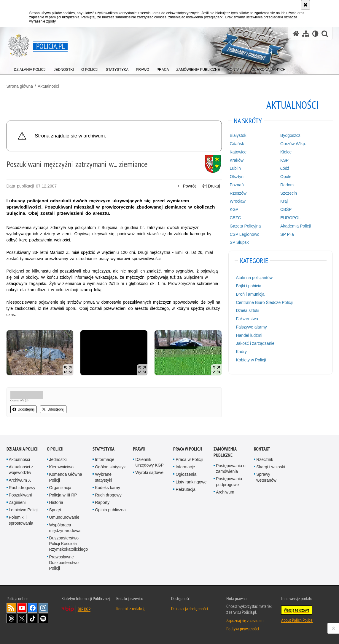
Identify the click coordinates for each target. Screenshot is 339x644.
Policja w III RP (63, 495)
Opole (286, 177)
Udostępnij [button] (24, 409)
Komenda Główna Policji (66, 477)
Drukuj (211, 186)
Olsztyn (237, 177)
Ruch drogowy (22, 488)
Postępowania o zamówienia (231, 468)
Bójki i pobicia (249, 286)
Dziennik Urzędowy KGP (149, 462)
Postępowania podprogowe (229, 482)
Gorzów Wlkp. (293, 144)
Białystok (238, 135)
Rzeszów (238, 193)
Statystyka (104, 449)
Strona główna (20, 86)
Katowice (238, 152)
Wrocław (237, 201)
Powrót (187, 186)
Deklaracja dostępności (190, 608)
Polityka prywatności (243, 629)
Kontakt (262, 449)
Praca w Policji (188, 449)
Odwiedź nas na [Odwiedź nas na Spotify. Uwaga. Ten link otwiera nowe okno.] (43, 619)
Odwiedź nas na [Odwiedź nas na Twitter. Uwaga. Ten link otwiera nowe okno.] (22, 619)
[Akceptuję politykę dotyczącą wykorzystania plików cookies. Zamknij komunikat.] (305, 5)
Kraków (237, 160)
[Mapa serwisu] (306, 34)
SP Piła (287, 234)
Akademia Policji (296, 226)
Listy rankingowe (191, 482)
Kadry (241, 352)
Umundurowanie (64, 517)
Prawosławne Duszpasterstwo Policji (64, 563)
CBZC (235, 218)
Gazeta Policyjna (245, 226)
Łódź (285, 168)
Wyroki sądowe (149, 472)
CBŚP (286, 209)
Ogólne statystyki (111, 467)
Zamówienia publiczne (225, 452)
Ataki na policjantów (254, 278)
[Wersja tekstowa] (315, 34)
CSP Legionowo (244, 234)
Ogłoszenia (186, 474)
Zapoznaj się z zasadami (245, 620)
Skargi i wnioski (270, 467)
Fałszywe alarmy (251, 327)
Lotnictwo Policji (24, 510)
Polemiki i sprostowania (21, 520)
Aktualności (48, 86)
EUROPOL (290, 218)
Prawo (139, 449)
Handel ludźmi (249, 335)
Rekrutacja (186, 489)
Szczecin (289, 193)
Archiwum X (20, 480)
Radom (287, 185)
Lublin (235, 168)
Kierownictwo (61, 467)
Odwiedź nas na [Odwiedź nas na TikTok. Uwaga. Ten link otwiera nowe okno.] (33, 619)
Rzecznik (265, 459)
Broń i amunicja (250, 294)
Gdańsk (237, 144)
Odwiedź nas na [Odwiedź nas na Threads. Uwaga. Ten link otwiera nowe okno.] (11, 619)
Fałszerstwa (247, 319)
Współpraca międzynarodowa (65, 528)
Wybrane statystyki (104, 477)
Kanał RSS (11, 608)
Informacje (105, 459)
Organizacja (60, 488)
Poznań (237, 185)
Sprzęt (55, 510)
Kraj (284, 201)
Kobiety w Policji (251, 360)
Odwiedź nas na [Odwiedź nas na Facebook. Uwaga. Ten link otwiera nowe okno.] (33, 608)
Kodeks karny (108, 488)
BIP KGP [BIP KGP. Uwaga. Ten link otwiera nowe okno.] (84, 609)
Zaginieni (17, 502)
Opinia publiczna (110, 510)
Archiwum (225, 492)
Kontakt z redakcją (131, 608)
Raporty (102, 502)
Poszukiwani (20, 495)
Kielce (286, 152)
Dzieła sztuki (248, 310)
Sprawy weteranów (266, 477)
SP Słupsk (239, 242)
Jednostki (58, 459)
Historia (56, 502)
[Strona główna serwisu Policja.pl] (296, 34)
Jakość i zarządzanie (255, 343)
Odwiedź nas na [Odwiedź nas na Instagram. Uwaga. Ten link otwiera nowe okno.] (43, 608)
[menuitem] (30, 68)
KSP (284, 160)
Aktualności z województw (21, 470)
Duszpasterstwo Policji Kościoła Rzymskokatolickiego (69, 544)
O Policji (55, 449)
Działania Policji (23, 449)
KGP (234, 209)
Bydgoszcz (290, 135)
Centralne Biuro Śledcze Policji (264, 302)
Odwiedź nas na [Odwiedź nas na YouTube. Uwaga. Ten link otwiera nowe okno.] (22, 608)
